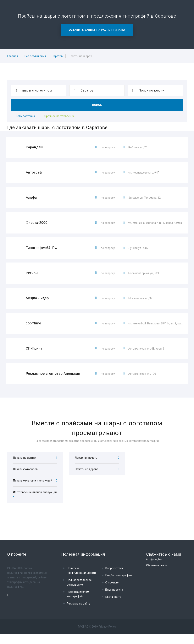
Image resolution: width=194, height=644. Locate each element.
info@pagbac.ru (156, 570)
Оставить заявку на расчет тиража (97, 30)
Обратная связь (157, 576)
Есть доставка (26, 116)
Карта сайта (113, 607)
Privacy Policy (107, 637)
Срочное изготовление (60, 116)
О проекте (112, 593)
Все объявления (35, 56)
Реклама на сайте (79, 614)
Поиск (97, 105)
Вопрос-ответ (114, 578)
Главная (13, 56)
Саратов (57, 56)
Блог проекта (114, 600)
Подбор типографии (119, 586)
